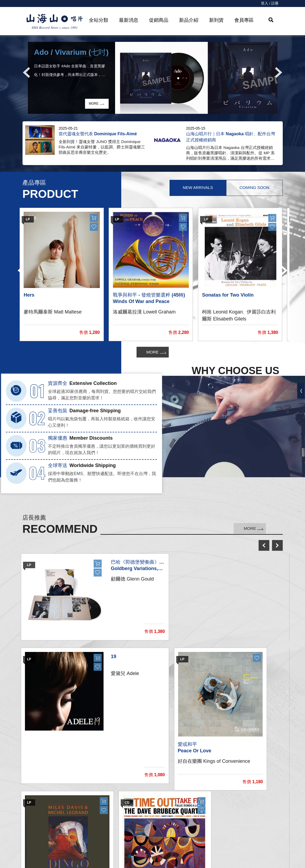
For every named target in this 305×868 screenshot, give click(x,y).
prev (264, 545)
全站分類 (99, 20)
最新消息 (129, 20)
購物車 (154, 823)
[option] (153, 78)
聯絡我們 (156, 812)
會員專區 (244, 20)
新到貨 (216, 20)
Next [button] (279, 72)
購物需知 (156, 834)
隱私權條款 (158, 844)
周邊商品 (93, 844)
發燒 (88, 823)
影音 (88, 834)
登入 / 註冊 (270, 3)
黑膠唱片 (93, 801)
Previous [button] (27, 72)
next (277, 545)
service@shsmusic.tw (240, 823)
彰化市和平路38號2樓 (234, 812)
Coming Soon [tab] (253, 188)
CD (87, 812)
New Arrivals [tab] (194, 188)
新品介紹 (189, 20)
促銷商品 (159, 20)
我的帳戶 (156, 801)
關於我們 (219, 801)
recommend (98, 855)
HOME (55, 22)
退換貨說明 (158, 855)
